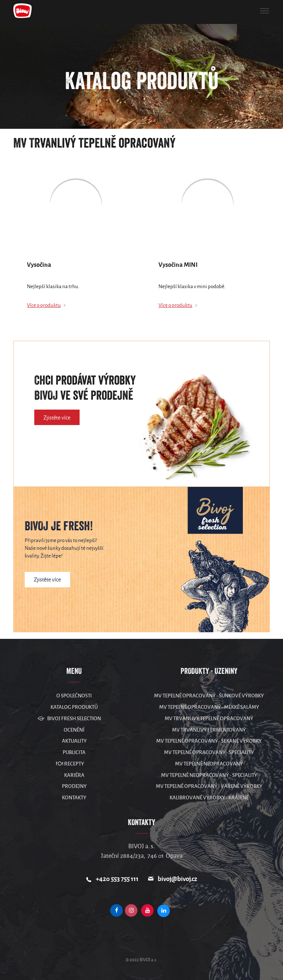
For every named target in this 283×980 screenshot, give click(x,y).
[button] (265, 11)
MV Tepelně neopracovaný (209, 764)
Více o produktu (44, 305)
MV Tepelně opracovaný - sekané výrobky (209, 741)
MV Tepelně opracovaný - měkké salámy (209, 707)
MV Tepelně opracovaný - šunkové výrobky (209, 696)
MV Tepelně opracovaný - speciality (209, 752)
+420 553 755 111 (117, 879)
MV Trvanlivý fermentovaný (209, 730)
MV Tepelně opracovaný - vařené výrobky (209, 786)
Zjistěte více (57, 418)
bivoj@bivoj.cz (177, 879)
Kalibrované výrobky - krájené (209, 798)
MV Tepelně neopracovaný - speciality (209, 775)
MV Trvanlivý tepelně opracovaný (209, 719)
